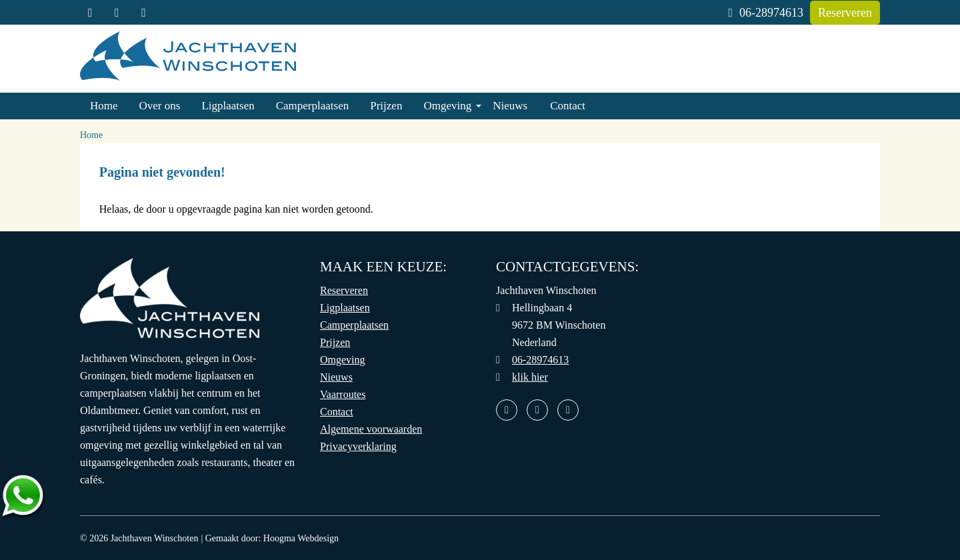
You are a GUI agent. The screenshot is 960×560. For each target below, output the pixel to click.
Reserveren (845, 13)
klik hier (530, 377)
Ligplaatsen (228, 106)
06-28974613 (766, 13)
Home (104, 106)
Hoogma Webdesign (301, 538)
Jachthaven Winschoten (155, 538)
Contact (568, 106)
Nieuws (510, 106)
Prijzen (386, 106)
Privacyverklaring (358, 446)
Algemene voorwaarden (371, 429)
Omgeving (447, 106)
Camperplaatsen (313, 106)
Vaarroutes (343, 394)
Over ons (160, 106)
